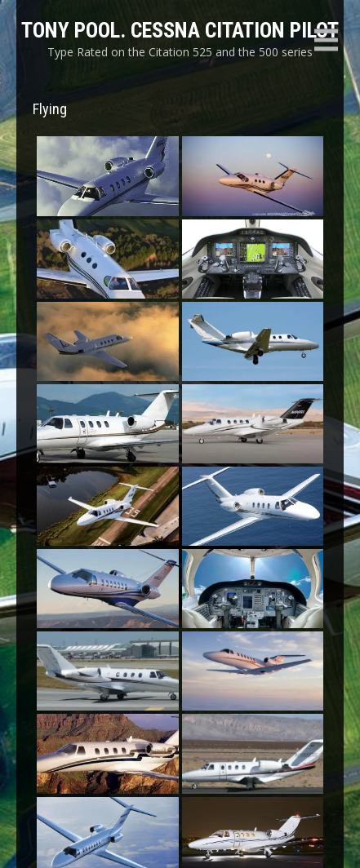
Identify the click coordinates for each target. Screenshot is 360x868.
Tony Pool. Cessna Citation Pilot (180, 30)
